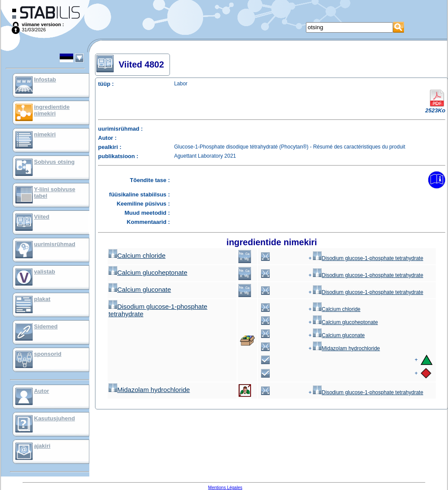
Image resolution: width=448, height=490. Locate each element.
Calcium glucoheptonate (148, 272)
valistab (44, 272)
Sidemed (46, 326)
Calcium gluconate (140, 289)
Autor (42, 391)
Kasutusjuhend (54, 418)
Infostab (45, 79)
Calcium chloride (137, 255)
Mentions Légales (225, 488)
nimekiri (45, 134)
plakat (42, 299)
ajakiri (42, 446)
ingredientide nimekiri (52, 110)
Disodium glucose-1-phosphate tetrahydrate (368, 258)
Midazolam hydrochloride (346, 348)
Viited (42, 217)
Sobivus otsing (54, 162)
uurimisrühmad (55, 244)
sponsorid (48, 354)
